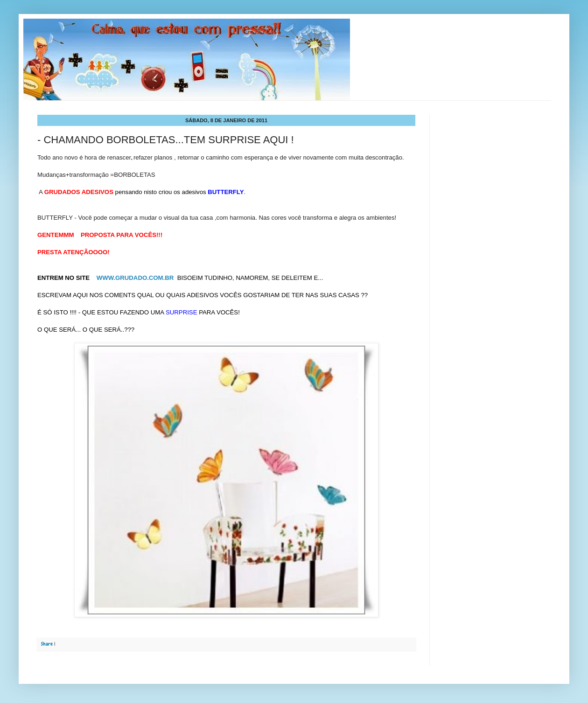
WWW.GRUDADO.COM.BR (136, 278)
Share (47, 644)
